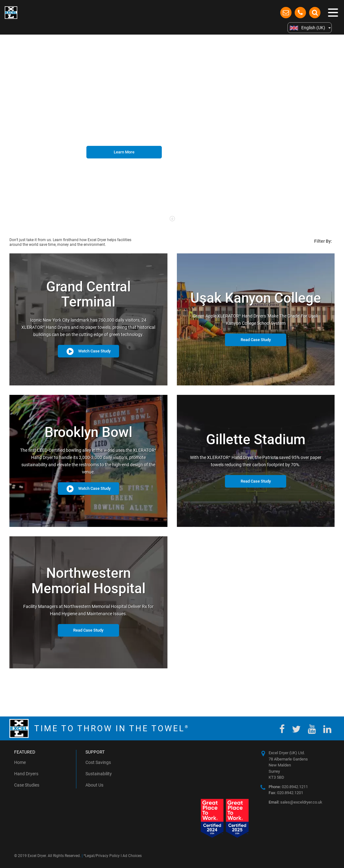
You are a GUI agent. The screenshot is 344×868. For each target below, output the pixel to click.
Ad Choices (132, 856)
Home (20, 762)
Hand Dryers (26, 774)
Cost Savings (98, 762)
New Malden (280, 765)
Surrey (274, 771)
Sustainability (99, 774)
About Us (94, 785)
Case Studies (27, 785)
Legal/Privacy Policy (102, 856)
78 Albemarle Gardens (288, 759)
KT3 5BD (276, 777)
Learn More (124, 152)
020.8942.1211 (288, 787)
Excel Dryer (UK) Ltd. (287, 753)
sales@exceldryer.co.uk (295, 802)
